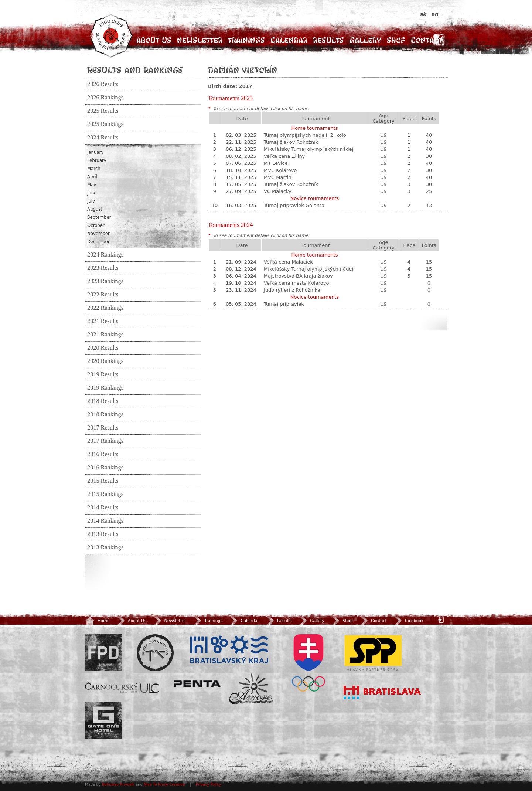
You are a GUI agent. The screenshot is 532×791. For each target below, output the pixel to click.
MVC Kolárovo (280, 170)
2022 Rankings (105, 308)
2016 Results (103, 454)
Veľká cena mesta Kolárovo (296, 283)
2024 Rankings (105, 255)
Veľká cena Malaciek (288, 262)
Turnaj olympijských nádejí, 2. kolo (305, 135)
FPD (103, 653)
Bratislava (382, 692)
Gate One (103, 721)
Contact (427, 40)
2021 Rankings (105, 335)
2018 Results (103, 401)
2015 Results (103, 481)
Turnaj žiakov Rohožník (291, 142)
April (92, 177)
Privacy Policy (208, 785)
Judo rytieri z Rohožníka (292, 290)
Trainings (246, 40)
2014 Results (103, 507)
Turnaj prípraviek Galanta (294, 205)
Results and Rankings (135, 70)
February (97, 160)
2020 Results (103, 348)
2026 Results (103, 84)
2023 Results (103, 268)
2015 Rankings (105, 494)
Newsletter (200, 40)
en (435, 14)
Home (97, 621)
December (98, 242)
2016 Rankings (105, 468)
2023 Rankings (105, 281)
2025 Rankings (105, 124)
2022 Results (103, 295)
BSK (229, 650)
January (95, 152)
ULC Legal (122, 688)
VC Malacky (278, 191)
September (99, 217)
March (94, 169)
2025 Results (103, 111)
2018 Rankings (105, 414)
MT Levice (276, 163)
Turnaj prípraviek (284, 304)
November (98, 234)
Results (328, 40)
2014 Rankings (105, 521)
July (91, 201)
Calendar (289, 40)
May (92, 185)
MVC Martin (278, 177)
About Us (154, 40)
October (96, 225)
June (92, 193)
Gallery (365, 40)
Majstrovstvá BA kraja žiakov (298, 276)
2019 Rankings (105, 388)
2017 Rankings (105, 441)
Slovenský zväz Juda (155, 653)
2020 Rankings (105, 361)
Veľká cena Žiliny (284, 156)
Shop (396, 40)
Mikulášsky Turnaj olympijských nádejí (309, 149)
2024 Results (103, 138)
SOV (308, 663)
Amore (251, 689)
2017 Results (103, 428)
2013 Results (103, 534)
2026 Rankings (105, 98)
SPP (373, 653)
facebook (408, 621)
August (95, 209)
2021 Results (103, 321)
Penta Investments (197, 683)
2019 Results (103, 374)
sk (424, 14)
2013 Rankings (105, 547)
